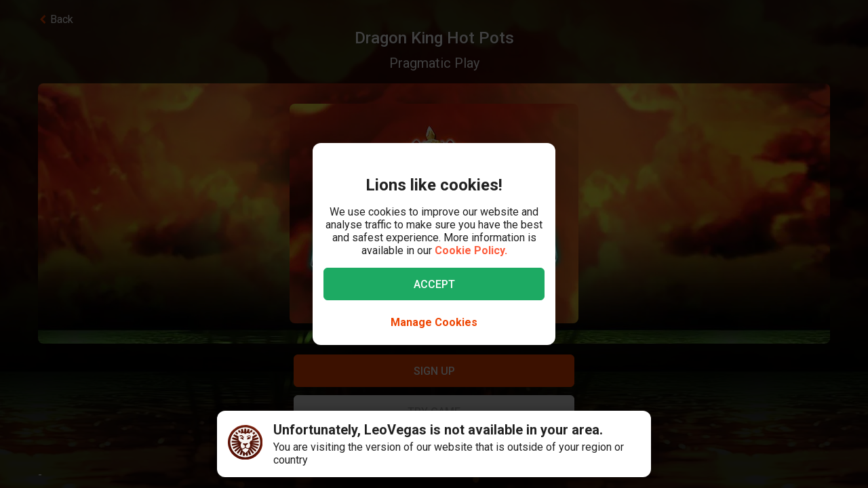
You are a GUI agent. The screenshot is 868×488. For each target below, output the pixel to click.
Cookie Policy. (471, 250)
